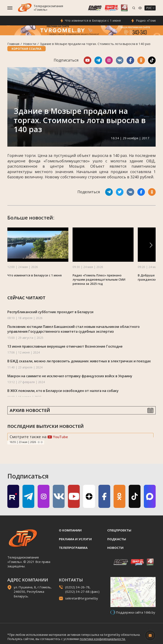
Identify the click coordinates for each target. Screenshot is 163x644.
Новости (30, 44)
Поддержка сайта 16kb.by (136, 612)
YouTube (58, 437)
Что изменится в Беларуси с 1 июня (101, 20)
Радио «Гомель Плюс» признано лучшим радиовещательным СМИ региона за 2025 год (99, 279)
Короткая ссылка (27, 49)
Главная (13, 44)
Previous (39, 442)
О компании (70, 530)
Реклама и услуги (75, 539)
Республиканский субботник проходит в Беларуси (50, 312)
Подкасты (117, 539)
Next (42, 442)
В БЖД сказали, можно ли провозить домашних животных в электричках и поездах (79, 361)
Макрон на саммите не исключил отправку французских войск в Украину (70, 376)
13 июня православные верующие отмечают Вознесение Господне (65, 346)
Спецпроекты (119, 530)
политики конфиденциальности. (103, 639)
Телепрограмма (73, 548)
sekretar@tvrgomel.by (82, 598)
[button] (151, 245)
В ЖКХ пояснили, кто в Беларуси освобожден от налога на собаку (63, 391)
